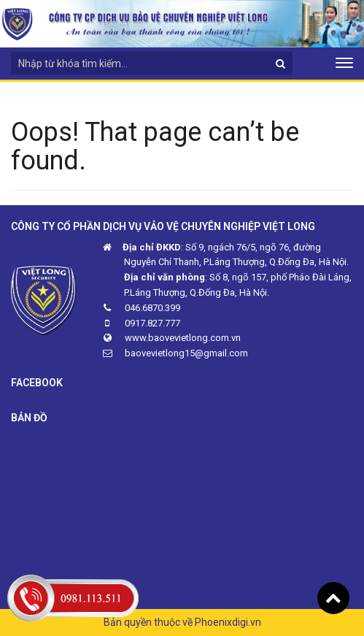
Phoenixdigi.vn (228, 622)
